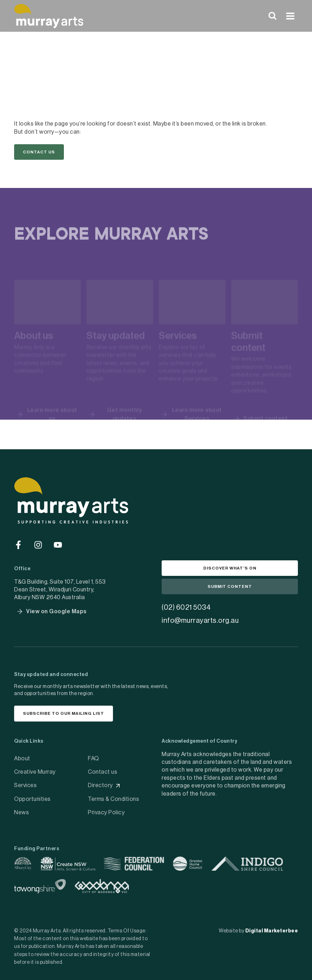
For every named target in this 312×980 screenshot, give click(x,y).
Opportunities (32, 796)
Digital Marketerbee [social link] (272, 928)
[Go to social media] (18, 536)
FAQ (94, 756)
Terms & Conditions (113, 796)
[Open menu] (290, 16)
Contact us (103, 769)
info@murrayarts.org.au (200, 616)
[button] (39, 153)
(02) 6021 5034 (186, 603)
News (22, 810)
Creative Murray (35, 769)
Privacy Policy (106, 810)
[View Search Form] (272, 16)
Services (25, 783)
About (22, 756)
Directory (100, 783)
